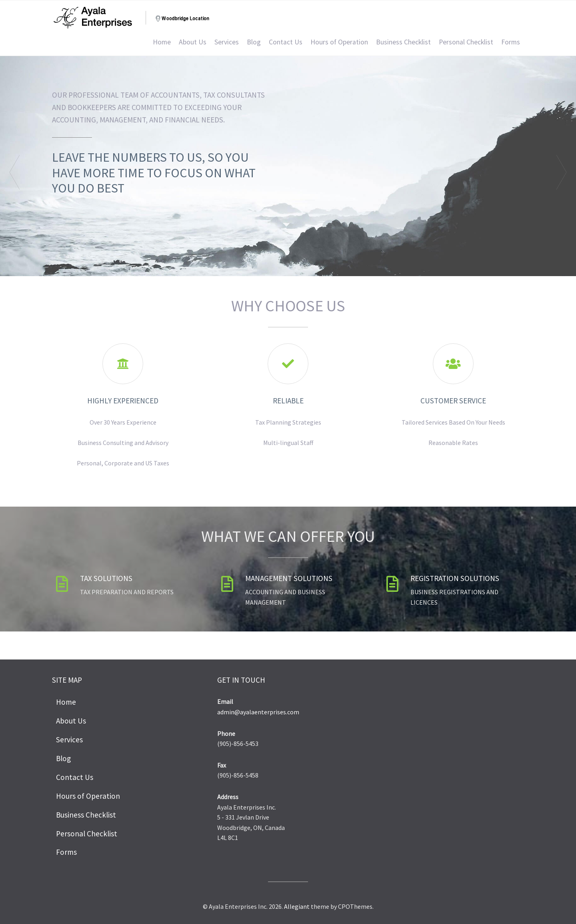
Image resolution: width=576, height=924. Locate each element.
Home (162, 42)
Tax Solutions (106, 578)
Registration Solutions (455, 578)
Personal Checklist (466, 42)
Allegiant (297, 906)
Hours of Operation (339, 42)
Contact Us (286, 42)
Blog (254, 42)
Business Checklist (403, 42)
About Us (193, 42)
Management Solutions (289, 578)
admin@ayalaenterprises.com (258, 712)
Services (227, 42)
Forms (511, 42)
